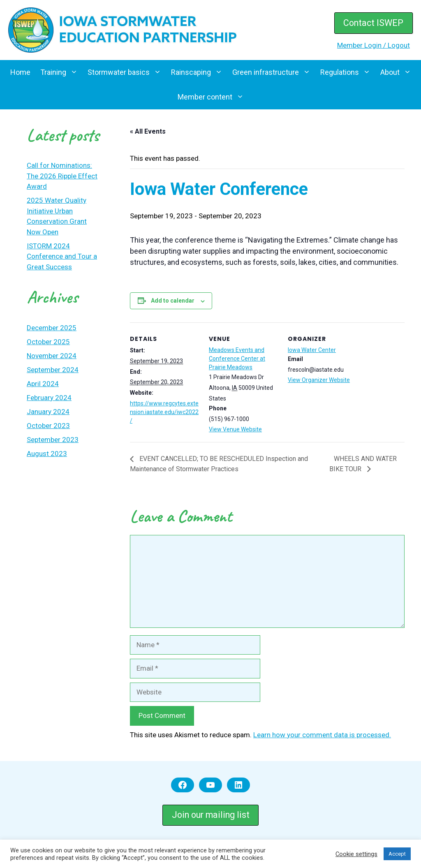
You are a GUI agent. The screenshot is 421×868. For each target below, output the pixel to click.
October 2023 (48, 426)
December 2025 (52, 328)
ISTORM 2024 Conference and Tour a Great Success (62, 256)
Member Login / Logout (374, 45)
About (398, 72)
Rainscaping (199, 72)
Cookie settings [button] (356, 854)
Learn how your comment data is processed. (322, 735)
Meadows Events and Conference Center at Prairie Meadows (237, 359)
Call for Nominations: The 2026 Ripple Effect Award (62, 176)
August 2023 (47, 454)
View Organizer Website (319, 380)
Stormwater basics (127, 72)
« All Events (148, 131)
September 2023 (53, 440)
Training (61, 72)
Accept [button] (397, 854)
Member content (213, 97)
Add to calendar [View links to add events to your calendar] (173, 301)
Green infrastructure (274, 72)
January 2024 (48, 412)
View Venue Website (235, 429)
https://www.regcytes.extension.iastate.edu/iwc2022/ (164, 412)
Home (20, 72)
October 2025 (48, 342)
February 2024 (49, 398)
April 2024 (43, 384)
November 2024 (52, 356)
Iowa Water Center (312, 350)
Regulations (348, 72)
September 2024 (53, 370)
